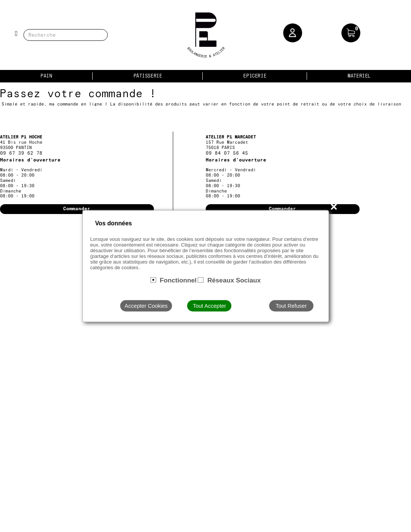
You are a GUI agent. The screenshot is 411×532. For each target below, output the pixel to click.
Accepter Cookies (146, 306)
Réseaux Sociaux (234, 280)
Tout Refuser (291, 306)
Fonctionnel (178, 280)
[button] (293, 33)
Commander (77, 209)
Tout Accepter (209, 306)
